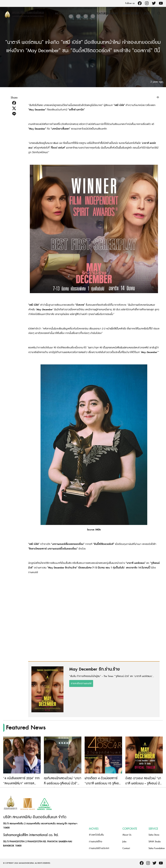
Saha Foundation (157, 848)
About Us (127, 835)
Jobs (147, 14)
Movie (60, 14)
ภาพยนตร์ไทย (96, 842)
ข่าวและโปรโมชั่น (96, 835)
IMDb (98, 530)
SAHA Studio (155, 842)
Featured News (107, 14)
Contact (126, 848)
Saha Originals (80, 14)
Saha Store (131, 14)
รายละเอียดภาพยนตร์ (81, 683)
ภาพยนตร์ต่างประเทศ (99, 848)
